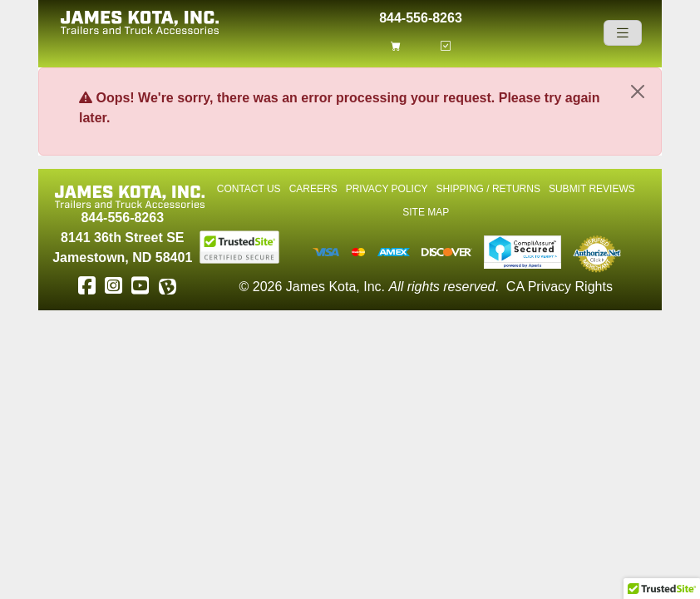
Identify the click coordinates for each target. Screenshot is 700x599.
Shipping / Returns (488, 189)
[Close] (638, 92)
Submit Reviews (592, 189)
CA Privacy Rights (560, 287)
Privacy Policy (387, 189)
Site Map (426, 212)
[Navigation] (623, 33)
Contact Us (249, 189)
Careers (313, 189)
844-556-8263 (421, 16)
